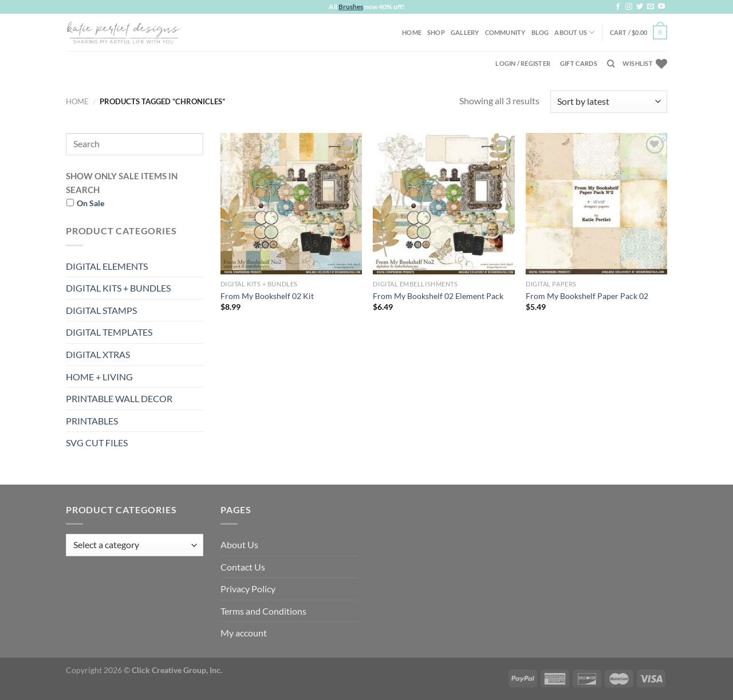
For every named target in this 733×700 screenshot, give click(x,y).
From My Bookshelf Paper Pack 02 (587, 296)
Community (505, 32)
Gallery (465, 32)
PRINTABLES (92, 421)
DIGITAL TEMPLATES (109, 332)
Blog (540, 32)
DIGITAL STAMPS (101, 310)
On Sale (90, 203)
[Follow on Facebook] (618, 7)
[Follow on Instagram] (629, 7)
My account (244, 633)
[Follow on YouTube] (661, 7)
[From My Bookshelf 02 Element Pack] (444, 204)
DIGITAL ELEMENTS (107, 266)
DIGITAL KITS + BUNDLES (118, 288)
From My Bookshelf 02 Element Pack (438, 296)
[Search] (611, 64)
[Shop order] (609, 102)
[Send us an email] (651, 7)
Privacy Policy (248, 589)
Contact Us (243, 567)
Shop (436, 32)
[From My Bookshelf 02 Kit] (291, 204)
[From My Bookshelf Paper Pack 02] (596, 204)
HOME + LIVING (99, 377)
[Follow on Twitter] (640, 7)
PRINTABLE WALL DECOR (119, 398)
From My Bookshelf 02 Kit (267, 296)
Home (412, 32)
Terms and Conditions (263, 611)
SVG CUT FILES (97, 443)
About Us (574, 32)
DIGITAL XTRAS (98, 354)
